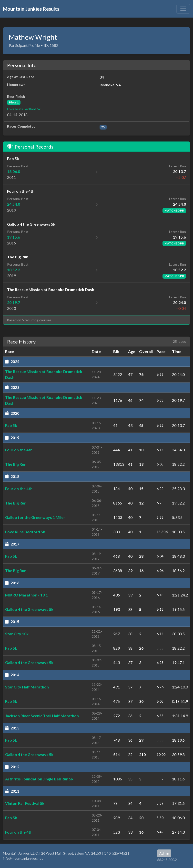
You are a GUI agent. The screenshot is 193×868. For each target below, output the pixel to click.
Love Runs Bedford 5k (24, 109)
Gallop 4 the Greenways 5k (29, 609)
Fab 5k (11, 425)
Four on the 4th (19, 450)
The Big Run (16, 464)
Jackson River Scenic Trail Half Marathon (42, 716)
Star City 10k (17, 634)
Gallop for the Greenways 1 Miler (35, 517)
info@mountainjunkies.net (23, 858)
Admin (164, 853)
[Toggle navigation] (183, 9)
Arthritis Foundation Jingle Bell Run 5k (39, 779)
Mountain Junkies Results (31, 9)
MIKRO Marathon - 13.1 (26, 595)
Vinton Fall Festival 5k (25, 803)
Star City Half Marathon (27, 687)
